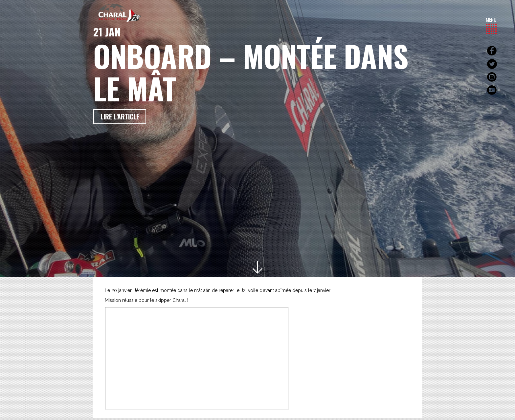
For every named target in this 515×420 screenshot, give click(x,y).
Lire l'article (120, 116)
